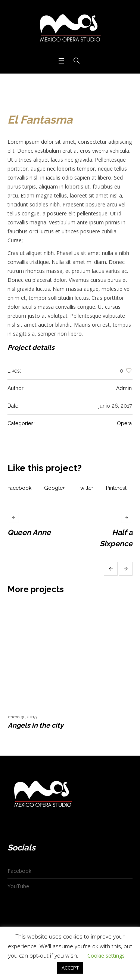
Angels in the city (36, 725)
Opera (124, 423)
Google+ (54, 488)
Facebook (19, 488)
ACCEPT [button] (70, 968)
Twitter (85, 488)
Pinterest (116, 488)
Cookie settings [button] (106, 956)
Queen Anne (29, 532)
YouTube (18, 886)
